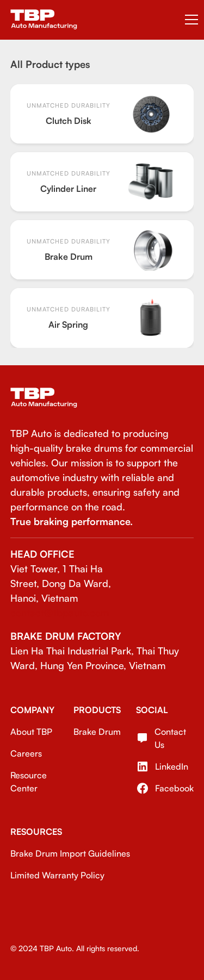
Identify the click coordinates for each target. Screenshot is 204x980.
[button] (189, 20)
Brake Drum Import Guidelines (70, 853)
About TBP (31, 732)
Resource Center (29, 782)
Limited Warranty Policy (57, 875)
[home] (44, 20)
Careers (26, 753)
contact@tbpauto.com (60, 613)
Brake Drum (97, 732)
